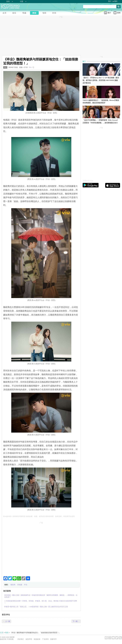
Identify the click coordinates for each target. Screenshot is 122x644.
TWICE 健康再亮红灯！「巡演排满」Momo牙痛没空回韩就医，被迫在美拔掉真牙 (101, 102)
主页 (2, 633)
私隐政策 (37, 639)
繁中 (110, 1)
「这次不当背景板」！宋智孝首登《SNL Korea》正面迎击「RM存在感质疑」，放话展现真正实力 (101, 121)
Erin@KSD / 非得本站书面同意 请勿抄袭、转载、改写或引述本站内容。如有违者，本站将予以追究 (39, 516)
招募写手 (53, 639)
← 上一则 (7, 621)
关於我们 (21, 639)
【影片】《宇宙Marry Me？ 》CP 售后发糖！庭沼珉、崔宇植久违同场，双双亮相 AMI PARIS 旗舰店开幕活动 (101, 80)
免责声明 (29, 639)
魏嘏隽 (13, 585)
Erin (30, 67)
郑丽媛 (20, 585)
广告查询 (45, 639)
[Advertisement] (23, 548)
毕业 (26, 585)
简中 (116, 1)
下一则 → (76, 621)
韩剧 (5, 67)
